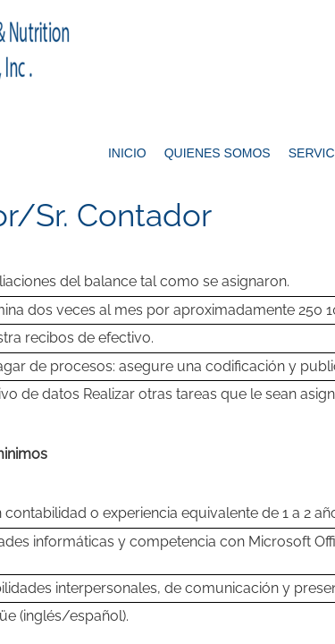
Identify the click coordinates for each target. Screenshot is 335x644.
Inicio (127, 153)
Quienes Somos (218, 153)
